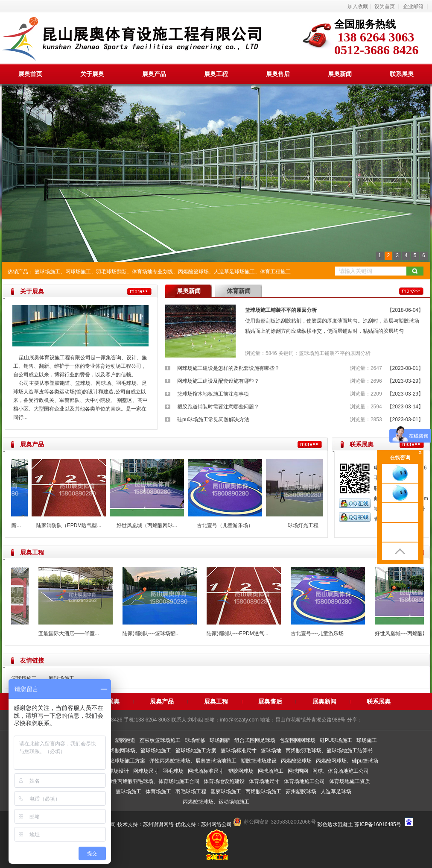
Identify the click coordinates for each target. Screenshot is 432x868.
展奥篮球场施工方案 (122, 761)
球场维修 (195, 740)
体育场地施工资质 (350, 781)
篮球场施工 (47, 272)
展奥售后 (278, 74)
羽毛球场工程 (191, 792)
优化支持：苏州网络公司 (204, 824)
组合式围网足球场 (255, 740)
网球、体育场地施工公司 (341, 771)
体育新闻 (239, 291)
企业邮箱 (413, 6)
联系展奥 (402, 74)
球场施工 (367, 740)
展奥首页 (30, 74)
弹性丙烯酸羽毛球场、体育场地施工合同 (153, 781)
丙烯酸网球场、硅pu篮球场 (347, 761)
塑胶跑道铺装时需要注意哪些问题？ (218, 407)
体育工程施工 (275, 272)
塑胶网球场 (241, 771)
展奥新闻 (340, 74)
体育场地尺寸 (264, 781)
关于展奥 (92, 74)
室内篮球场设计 (111, 771)
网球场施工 (78, 272)
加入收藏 (358, 6)
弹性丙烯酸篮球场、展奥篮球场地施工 (193, 761)
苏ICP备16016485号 (378, 824)
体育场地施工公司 (304, 781)
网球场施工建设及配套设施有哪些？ (218, 381)
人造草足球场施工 (234, 272)
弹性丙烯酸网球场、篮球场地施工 (133, 751)
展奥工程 (216, 74)
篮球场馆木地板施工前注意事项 (213, 394)
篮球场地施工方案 (196, 751)
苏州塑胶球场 (301, 792)
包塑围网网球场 (298, 740)
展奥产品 (154, 74)
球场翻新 (220, 740)
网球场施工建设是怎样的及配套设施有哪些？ (228, 368)
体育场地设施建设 (224, 781)
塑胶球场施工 (226, 792)
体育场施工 (158, 792)
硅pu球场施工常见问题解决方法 (213, 419)
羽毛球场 (173, 771)
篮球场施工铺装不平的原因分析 (281, 310)
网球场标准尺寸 (206, 771)
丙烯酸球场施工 (263, 792)
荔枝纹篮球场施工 (160, 740)
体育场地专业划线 (152, 272)
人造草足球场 (336, 792)
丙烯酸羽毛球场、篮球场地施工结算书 (329, 751)
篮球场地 (271, 751)
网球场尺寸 (146, 771)
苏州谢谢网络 (158, 824)
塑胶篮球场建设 (259, 761)
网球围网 (298, 771)
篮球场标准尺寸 (239, 751)
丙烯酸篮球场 (193, 272)
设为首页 (385, 6)
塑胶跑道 (125, 740)
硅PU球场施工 (336, 740)
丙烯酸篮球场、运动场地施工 (216, 802)
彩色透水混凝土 (335, 824)
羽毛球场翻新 (111, 272)
